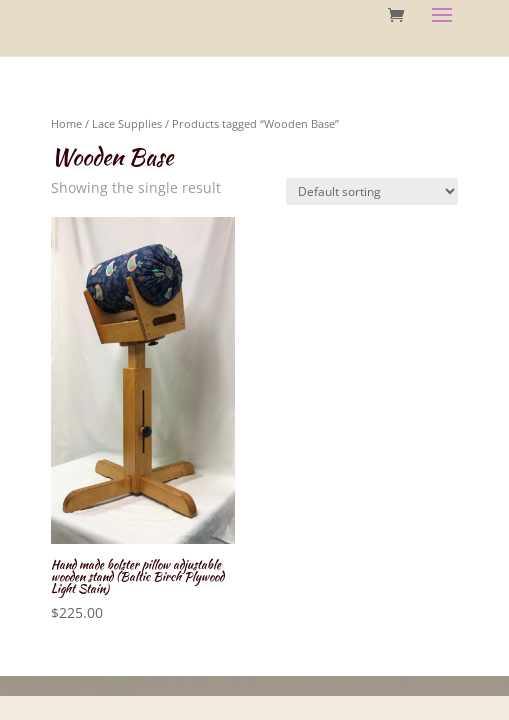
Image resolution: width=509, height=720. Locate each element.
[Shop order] (372, 191)
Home (66, 123)
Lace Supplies (127, 123)
